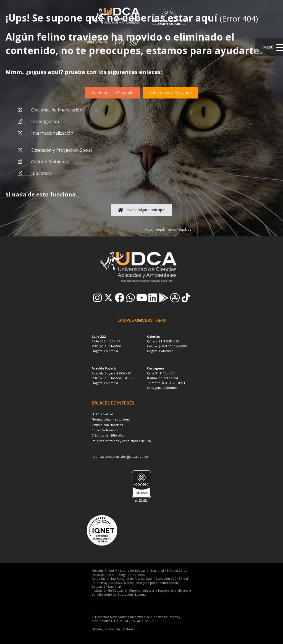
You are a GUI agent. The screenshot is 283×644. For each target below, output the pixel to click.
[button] (269, 47)
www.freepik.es (179, 229)
